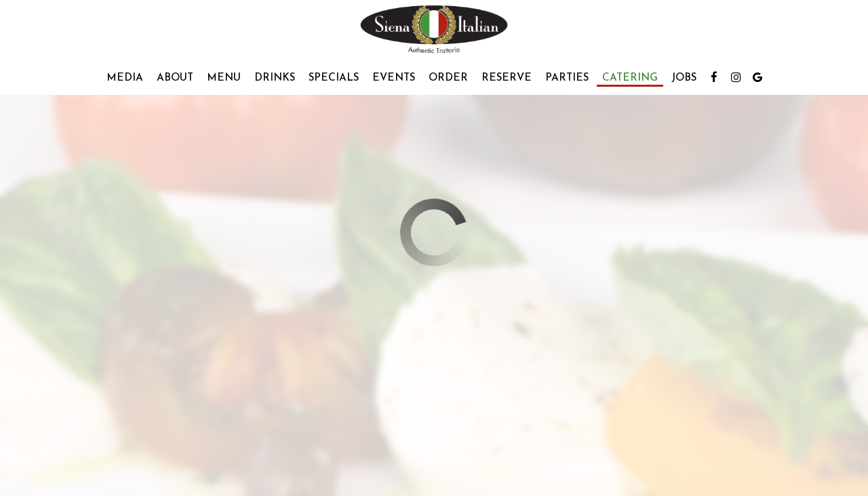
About (175, 78)
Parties (567, 78)
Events (394, 78)
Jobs (684, 78)
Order (448, 78)
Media (125, 78)
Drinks (275, 78)
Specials (334, 78)
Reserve (507, 78)
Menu (224, 78)
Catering (630, 78)
